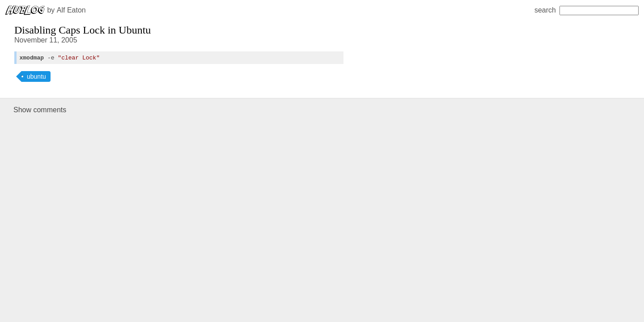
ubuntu (36, 78)
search (587, 10)
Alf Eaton (71, 10)
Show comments (40, 111)
